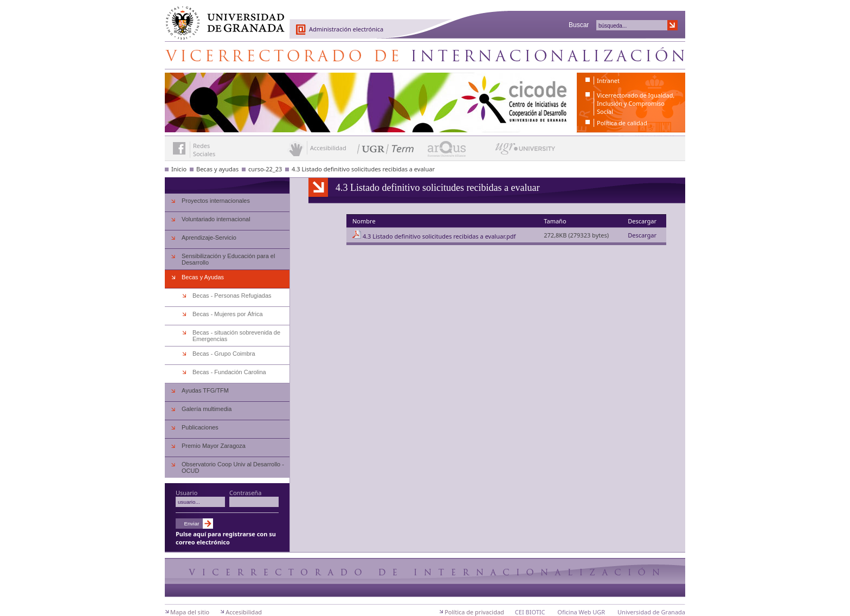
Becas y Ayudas (203, 277)
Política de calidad (622, 123)
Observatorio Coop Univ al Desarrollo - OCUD (233, 467)
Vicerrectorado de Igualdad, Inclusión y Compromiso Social (636, 103)
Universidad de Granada (221, 17)
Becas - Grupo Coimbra (224, 354)
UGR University (526, 151)
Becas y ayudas (217, 169)
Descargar (642, 235)
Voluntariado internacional (216, 219)
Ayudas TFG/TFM (205, 390)
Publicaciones (200, 427)
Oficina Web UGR (581, 612)
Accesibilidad (244, 612)
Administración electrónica (346, 29)
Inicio (179, 169)
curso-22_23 (265, 169)
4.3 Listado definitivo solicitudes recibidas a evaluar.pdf (439, 236)
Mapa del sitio (190, 612)
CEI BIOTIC (530, 612)
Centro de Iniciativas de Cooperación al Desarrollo (425, 55)
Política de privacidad (474, 612)
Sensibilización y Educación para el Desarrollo (228, 259)
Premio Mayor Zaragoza (214, 446)
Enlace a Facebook (179, 148)
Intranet (608, 81)
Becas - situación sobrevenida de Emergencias (236, 336)
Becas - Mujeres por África (228, 314)
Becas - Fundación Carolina (229, 372)
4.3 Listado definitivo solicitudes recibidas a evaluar (363, 169)
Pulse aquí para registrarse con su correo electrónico (226, 538)
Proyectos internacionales (216, 201)
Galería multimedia (207, 409)
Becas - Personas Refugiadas (232, 296)
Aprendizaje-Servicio (209, 238)
